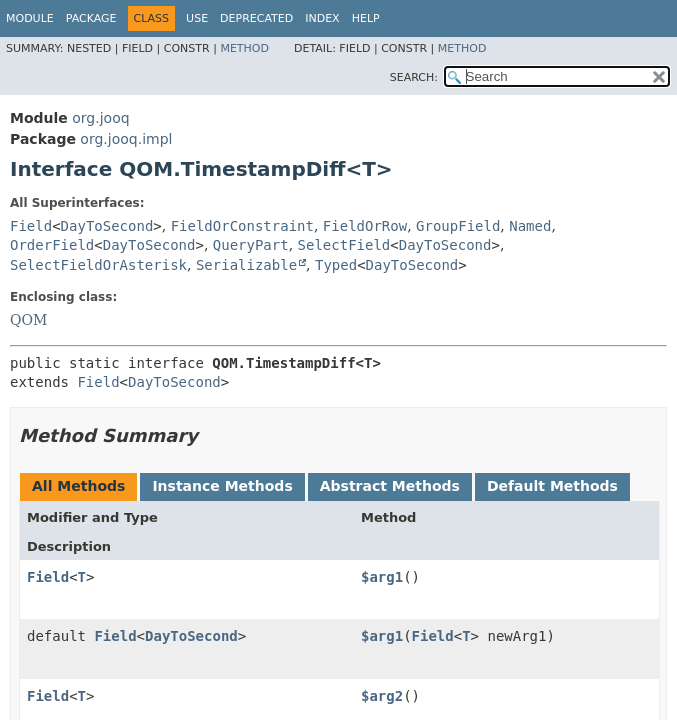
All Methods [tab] (78, 486)
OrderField (52, 245)
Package (91, 18)
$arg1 (382, 577)
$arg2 (382, 696)
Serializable (246, 265)
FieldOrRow (365, 226)
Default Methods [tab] (552, 486)
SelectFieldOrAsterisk (98, 265)
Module (30, 18)
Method (244, 48)
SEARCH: (414, 77)
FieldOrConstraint (242, 226)
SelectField (344, 245)
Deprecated (256, 18)
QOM (28, 320)
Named (530, 226)
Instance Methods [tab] (222, 486)
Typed (336, 265)
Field (31, 226)
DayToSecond (107, 226)
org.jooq (100, 118)
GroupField (458, 226)
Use (197, 18)
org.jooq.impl (126, 139)
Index (322, 18)
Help (366, 18)
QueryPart (251, 245)
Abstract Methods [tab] (390, 486)
